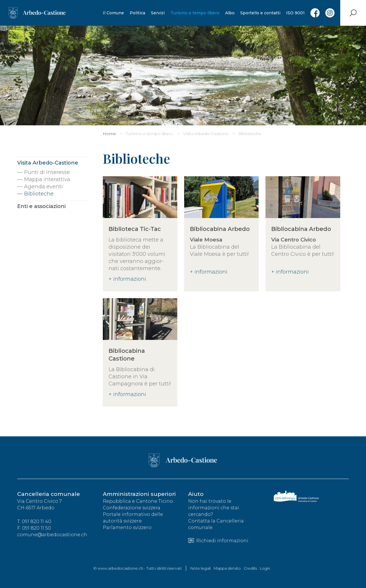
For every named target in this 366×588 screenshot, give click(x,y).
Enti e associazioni (41, 206)
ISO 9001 (295, 13)
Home (109, 134)
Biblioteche (250, 134)
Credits (250, 568)
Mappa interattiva (47, 179)
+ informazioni (127, 279)
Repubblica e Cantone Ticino (138, 501)
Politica (137, 13)
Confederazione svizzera (132, 508)
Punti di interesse (47, 172)
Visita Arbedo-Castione (206, 134)
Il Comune (113, 13)
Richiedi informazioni (218, 541)
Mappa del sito (227, 568)
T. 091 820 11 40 (34, 521)
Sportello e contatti (260, 13)
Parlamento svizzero (127, 527)
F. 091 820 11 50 (34, 528)
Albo (230, 13)
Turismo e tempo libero (195, 13)
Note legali (201, 568)
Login (265, 568)
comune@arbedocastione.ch (52, 535)
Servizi (158, 13)
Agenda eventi (43, 187)
